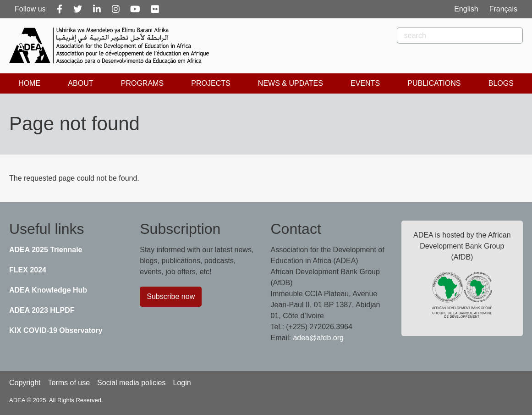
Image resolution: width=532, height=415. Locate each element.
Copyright (25, 383)
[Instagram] (116, 9)
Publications (434, 83)
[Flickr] (155, 9)
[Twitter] (78, 9)
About (80, 83)
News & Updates (291, 83)
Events (365, 83)
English (466, 9)
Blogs (501, 83)
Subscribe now (171, 296)
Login (182, 383)
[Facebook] (60, 9)
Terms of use (69, 383)
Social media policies (131, 383)
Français (503, 9)
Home (29, 83)
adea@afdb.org (318, 338)
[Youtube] (135, 9)
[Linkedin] (97, 9)
